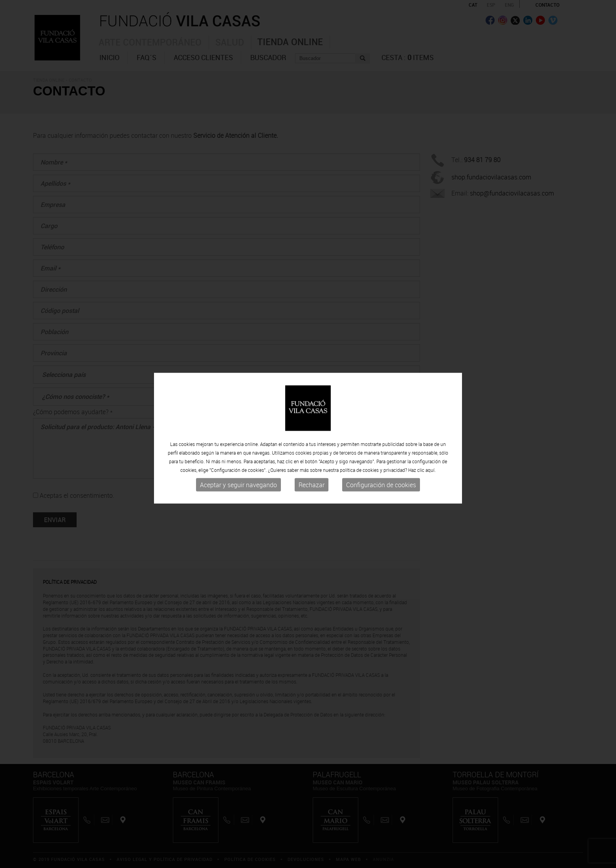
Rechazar (312, 487)
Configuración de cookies (381, 487)
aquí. (431, 472)
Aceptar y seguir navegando (238, 487)
